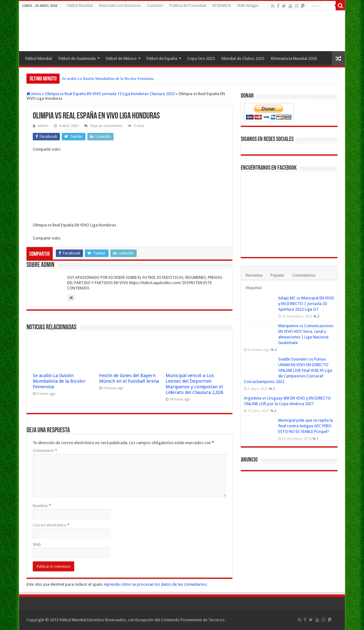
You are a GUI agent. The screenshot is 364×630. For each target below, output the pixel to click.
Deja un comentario (106, 126)
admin (43, 126)
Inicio (34, 94)
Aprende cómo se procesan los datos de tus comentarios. (156, 584)
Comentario (45, 451)
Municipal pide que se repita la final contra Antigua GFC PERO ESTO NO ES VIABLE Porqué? (306, 426)
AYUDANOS (222, 6)
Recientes (254, 275)
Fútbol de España (162, 58)
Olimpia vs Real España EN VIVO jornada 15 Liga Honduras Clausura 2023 (110, 94)
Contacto (155, 6)
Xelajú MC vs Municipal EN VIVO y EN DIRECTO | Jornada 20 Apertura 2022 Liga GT (306, 304)
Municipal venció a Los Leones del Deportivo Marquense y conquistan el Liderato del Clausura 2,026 (194, 384)
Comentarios (304, 275)
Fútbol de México (121, 58)
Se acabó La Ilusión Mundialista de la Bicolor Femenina (108, 78)
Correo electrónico (51, 525)
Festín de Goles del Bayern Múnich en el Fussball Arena (129, 378)
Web (37, 544)
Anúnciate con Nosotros (120, 6)
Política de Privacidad (188, 6)
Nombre (42, 506)
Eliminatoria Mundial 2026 (294, 58)
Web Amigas (248, 6)
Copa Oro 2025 (201, 58)
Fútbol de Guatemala (77, 58)
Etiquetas (254, 288)
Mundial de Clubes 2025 (243, 58)
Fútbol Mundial (80, 6)
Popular (277, 275)
